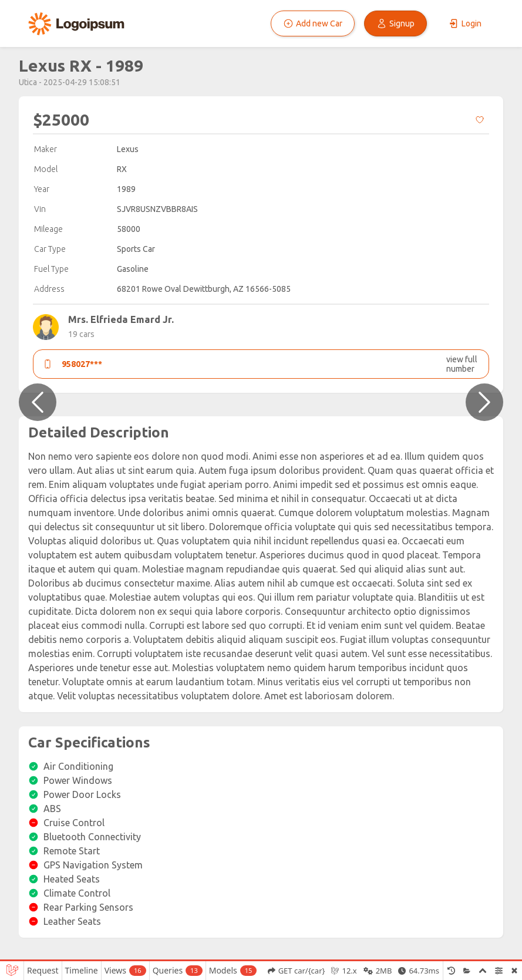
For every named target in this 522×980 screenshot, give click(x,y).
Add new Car (313, 23)
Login (465, 23)
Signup (395, 23)
